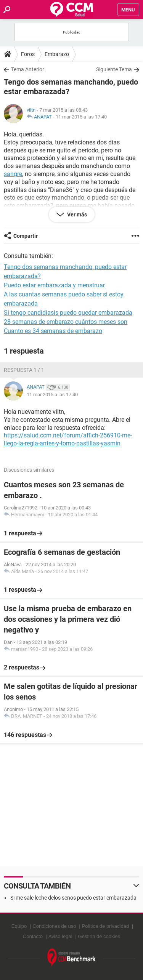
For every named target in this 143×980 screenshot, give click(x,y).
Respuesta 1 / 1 (24, 370)
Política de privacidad (106, 926)
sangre (13, 174)
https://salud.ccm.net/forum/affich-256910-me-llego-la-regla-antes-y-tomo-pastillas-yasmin (68, 439)
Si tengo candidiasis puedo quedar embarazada (68, 313)
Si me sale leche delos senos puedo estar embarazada (73, 898)
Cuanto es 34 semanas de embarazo (53, 331)
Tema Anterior (28, 69)
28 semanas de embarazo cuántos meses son (66, 322)
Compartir (26, 236)
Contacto (33, 936)
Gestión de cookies (99, 936)
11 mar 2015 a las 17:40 (81, 117)
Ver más (76, 215)
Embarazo (57, 54)
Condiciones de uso (54, 926)
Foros (28, 54)
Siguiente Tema (114, 69)
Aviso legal (60, 936)
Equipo (19, 926)
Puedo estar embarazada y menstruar (54, 285)
